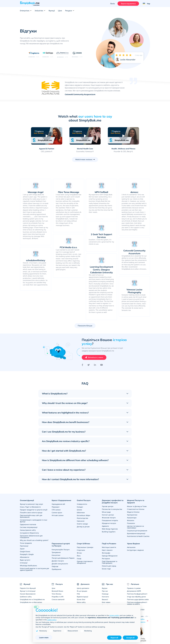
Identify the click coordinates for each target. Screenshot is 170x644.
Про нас (105, 591)
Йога (79, 556)
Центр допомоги (83, 588)
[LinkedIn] (95, 365)
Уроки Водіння (133, 544)
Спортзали (81, 550)
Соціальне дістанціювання (137, 531)
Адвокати (105, 526)
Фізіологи (131, 520)
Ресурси (70, 11)
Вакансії (105, 599)
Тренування (56, 552)
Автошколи (131, 547)
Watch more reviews (84, 159)
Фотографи (106, 553)
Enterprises (26, 11)
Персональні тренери (85, 547)
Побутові (55, 566)
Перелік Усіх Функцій (28, 588)
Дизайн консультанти (60, 564)
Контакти (105, 597)
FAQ (78, 594)
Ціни (60, 11)
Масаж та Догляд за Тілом (137, 506)
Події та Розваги (109, 544)
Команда (105, 594)
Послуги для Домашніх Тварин (63, 558)
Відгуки (105, 588)
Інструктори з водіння (135, 550)
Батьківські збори (83, 515)
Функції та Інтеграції (28, 591)
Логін (112, 4)
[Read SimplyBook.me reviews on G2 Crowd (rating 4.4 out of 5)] (77, 55)
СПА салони (56, 510)
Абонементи (25, 557)
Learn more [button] (44, 638)
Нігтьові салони (58, 515)
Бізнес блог (81, 599)
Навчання (81, 521)
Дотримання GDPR (134, 591)
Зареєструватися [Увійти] (128, 4)
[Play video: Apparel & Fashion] (47, 136)
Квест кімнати (107, 550)
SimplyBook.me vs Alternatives (31, 602)
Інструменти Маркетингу (29, 533)
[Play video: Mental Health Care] (85, 136)
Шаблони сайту (26, 597)
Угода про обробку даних (136, 597)
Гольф (79, 559)
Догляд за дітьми (83, 527)
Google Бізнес (25, 551)
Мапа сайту (81, 602)
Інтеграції (24, 563)
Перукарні (56, 507)
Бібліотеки (81, 513)
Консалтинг (56, 555)
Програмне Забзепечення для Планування (31, 537)
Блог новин (106, 602)
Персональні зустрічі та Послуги (61, 545)
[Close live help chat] (148, 621)
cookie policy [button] (52, 620)
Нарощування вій (58, 504)
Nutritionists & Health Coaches (138, 536)
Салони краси (57, 513)
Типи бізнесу (56, 594)
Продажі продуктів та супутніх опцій (34, 510)
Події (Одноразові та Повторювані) (110, 562)
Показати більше (85, 326)
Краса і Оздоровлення (61, 500)
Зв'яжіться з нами (95, 357)
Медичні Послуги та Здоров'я (136, 501)
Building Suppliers (109, 532)
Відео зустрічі (25, 560)
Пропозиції (24, 546)
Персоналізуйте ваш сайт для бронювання (31, 516)
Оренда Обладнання (110, 556)
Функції (52, 11)
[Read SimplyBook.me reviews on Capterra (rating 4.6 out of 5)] (34, 55)
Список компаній (58, 599)
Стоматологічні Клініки (136, 509)
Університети (82, 504)
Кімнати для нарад (109, 566)
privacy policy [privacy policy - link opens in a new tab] (114, 615)
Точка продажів (26, 543)
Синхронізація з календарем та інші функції (34, 521)
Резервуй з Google (27, 554)
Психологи (131, 523)
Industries (40, 11)
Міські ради (106, 512)
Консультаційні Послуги (61, 550)
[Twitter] (89, 365)
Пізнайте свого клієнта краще (31, 513)
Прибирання (56, 569)
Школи (79, 510)
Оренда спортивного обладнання (85, 562)
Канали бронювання (28, 594)
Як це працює (82, 591)
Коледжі (80, 507)
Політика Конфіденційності (137, 594)
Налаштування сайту (28, 530)
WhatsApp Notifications (28, 566)
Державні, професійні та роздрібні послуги (113, 501)
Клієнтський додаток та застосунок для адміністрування (34, 569)
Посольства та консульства (112, 509)
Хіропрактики (132, 515)
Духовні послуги (58, 561)
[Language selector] (146, 4)
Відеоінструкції (83, 597)
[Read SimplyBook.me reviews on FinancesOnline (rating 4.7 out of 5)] (63, 55)
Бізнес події (106, 569)
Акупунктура (132, 518)
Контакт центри (108, 515)
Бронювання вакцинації (136, 533)
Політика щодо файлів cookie (138, 599)
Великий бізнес (57, 591)
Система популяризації (29, 527)
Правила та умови (134, 588)
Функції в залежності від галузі (31, 504)
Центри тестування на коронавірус (135, 527)
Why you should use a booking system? (34, 540)
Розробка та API (58, 597)
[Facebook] (82, 365)
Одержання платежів (28, 524)
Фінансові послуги (109, 518)
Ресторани (106, 559)
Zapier (22, 549)
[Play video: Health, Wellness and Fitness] (123, 136)
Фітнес (79, 553)
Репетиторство (82, 518)
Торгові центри (108, 506)
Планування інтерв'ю (110, 520)
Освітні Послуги (84, 500)
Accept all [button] (130, 638)
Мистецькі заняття (109, 547)
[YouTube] (102, 365)
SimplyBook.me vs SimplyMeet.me (32, 599)
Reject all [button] (114, 638)
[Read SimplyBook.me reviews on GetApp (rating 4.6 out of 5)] (48, 55)
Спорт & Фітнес (83, 544)
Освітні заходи (82, 524)
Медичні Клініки (133, 512)
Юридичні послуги (109, 523)
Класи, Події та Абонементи (30, 507)
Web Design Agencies (110, 529)
